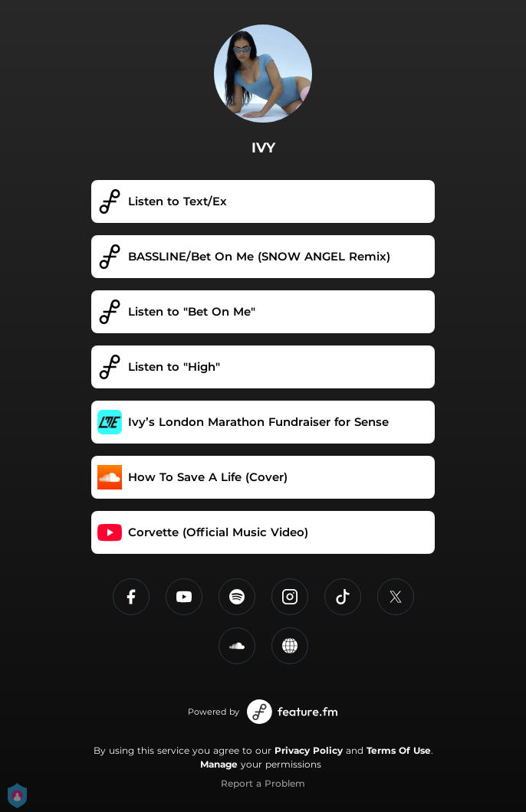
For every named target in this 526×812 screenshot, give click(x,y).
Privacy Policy (309, 750)
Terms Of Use (399, 750)
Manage (219, 764)
